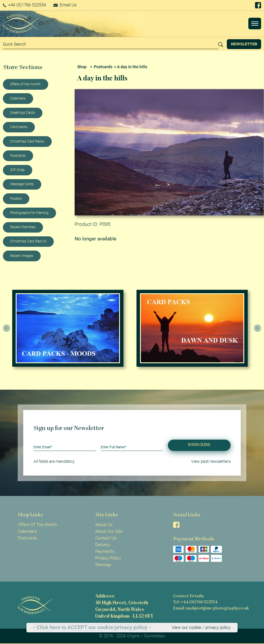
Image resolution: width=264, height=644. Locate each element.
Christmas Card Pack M (28, 241)
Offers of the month (25, 84)
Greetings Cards (23, 113)
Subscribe (199, 445)
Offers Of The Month (37, 525)
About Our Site (109, 531)
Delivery (103, 545)
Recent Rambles (23, 227)
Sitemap (103, 565)
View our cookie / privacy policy (201, 627)
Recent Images (22, 256)
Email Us (65, 5)
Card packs (19, 127)
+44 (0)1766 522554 (25, 5)
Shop (82, 67)
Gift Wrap (17, 170)
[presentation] (7, 328)
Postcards (18, 156)
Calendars (18, 98)
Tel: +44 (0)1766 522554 (195, 602)
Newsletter (244, 44)
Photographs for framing (29, 213)
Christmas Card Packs (27, 141)
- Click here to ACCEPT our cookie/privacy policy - (92, 627)
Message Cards (22, 184)
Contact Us (106, 538)
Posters (16, 199)
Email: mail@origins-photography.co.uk (211, 608)
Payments (105, 551)
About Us (104, 525)
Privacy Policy (108, 558)
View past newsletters (211, 461)
